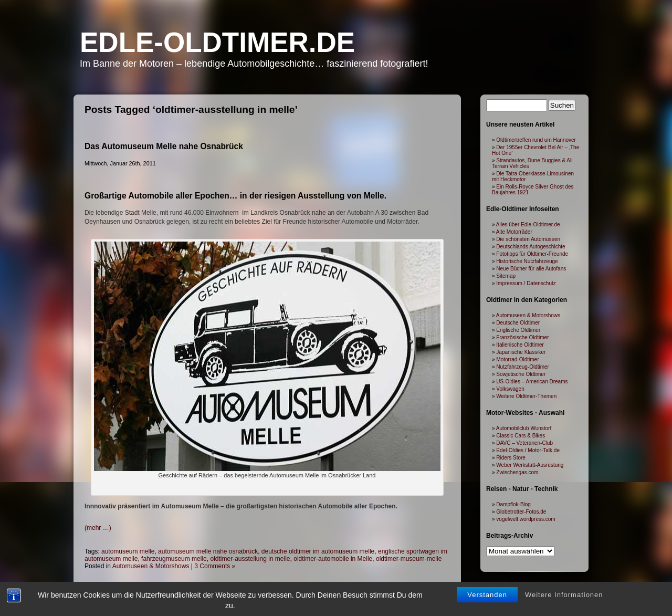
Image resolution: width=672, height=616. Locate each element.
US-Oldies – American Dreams (532, 382)
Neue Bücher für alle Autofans (531, 269)
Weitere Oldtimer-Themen (526, 396)
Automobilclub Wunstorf (524, 428)
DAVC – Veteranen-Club (524, 443)
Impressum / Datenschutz (526, 283)
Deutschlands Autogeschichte (531, 247)
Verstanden (487, 597)
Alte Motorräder (514, 232)
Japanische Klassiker (521, 352)
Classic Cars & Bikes (521, 436)
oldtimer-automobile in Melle (333, 559)
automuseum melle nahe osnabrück (208, 551)
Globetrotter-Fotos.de (521, 512)
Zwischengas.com (517, 472)
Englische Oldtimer (518, 330)
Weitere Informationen (564, 597)
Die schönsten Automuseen (528, 239)
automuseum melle (128, 551)
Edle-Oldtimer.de (217, 42)
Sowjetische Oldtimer (521, 374)
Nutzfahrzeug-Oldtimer (523, 367)
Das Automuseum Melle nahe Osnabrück (164, 146)
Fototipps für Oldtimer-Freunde (532, 254)
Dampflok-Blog (513, 504)
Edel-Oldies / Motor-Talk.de (528, 450)
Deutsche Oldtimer (518, 323)
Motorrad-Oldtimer (517, 359)
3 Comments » (215, 566)
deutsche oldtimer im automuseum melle (318, 551)
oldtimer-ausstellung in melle (250, 559)
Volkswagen (510, 389)
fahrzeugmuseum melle (174, 559)
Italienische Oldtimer (520, 345)
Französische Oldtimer (522, 337)
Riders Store (511, 458)
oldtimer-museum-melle (409, 559)
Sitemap (506, 276)
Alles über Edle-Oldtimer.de (528, 225)
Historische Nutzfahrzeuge (527, 261)
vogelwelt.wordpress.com (526, 519)
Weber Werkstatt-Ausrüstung (530, 465)
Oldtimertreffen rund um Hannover (536, 140)
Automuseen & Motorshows (151, 566)
